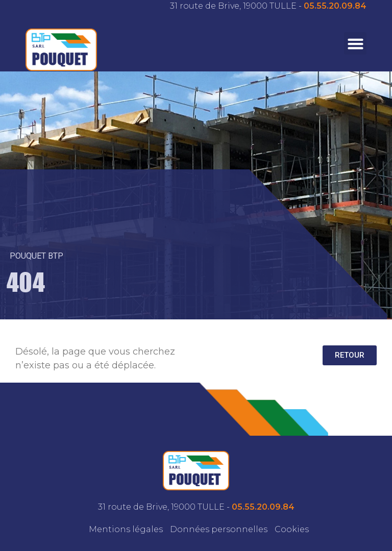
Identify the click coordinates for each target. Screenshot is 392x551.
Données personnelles (219, 529)
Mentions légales (126, 529)
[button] (355, 43)
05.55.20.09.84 (335, 6)
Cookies (292, 529)
